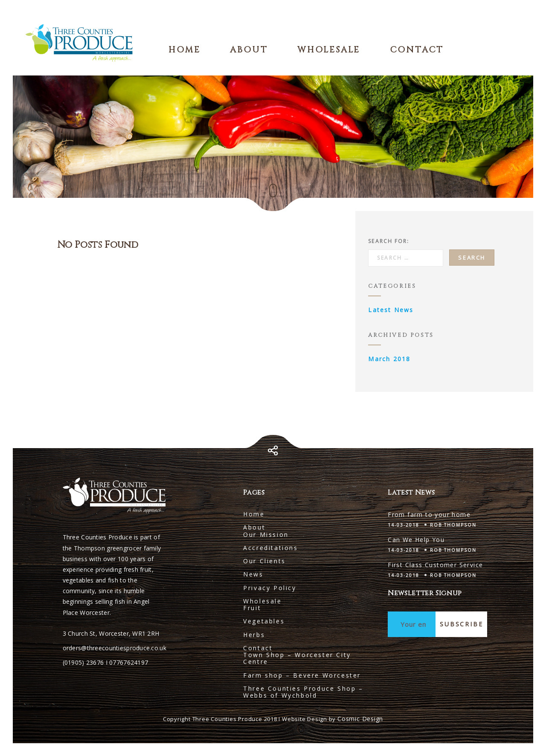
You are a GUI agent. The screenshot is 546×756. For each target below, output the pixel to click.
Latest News (391, 310)
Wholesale (329, 50)
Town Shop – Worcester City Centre (297, 658)
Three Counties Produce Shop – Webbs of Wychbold (303, 692)
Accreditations (270, 548)
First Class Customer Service (435, 565)
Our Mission (266, 534)
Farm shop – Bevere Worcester (302, 675)
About (249, 50)
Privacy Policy (270, 588)
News (253, 574)
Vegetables (264, 621)
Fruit (252, 608)
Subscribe (461, 624)
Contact (417, 50)
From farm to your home (429, 514)
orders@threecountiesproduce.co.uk (115, 648)
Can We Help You (416, 540)
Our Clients (264, 561)
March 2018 (389, 359)
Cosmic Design (360, 719)
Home (184, 50)
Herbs (254, 635)
